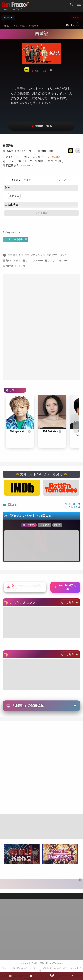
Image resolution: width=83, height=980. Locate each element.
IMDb (42, 963)
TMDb (35, 963)
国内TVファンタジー (56, 261)
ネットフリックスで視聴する (41, 126)
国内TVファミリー (33, 261)
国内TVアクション (35, 255)
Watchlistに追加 (65, 587)
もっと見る (69, 602)
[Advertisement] (41, 327)
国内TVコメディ (12, 261)
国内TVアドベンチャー (59, 255)
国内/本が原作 (15, 255)
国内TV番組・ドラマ (14, 266)
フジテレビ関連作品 (16, 239)
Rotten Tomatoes (55, 963)
